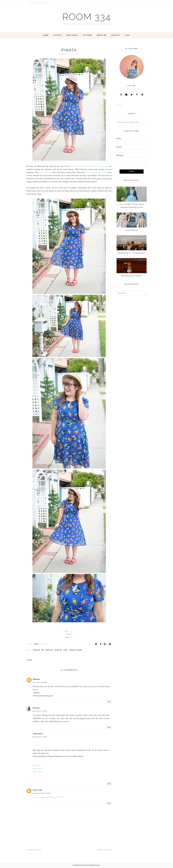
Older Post (103, 850)
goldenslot (37, 766)
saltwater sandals (76, 650)
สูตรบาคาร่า (38, 769)
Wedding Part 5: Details (132, 276)
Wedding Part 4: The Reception (132, 253)
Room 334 (86, 17)
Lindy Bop (71, 631)
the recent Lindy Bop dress (96, 172)
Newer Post (35, 850)
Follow (119, 105)
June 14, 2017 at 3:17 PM (40, 711)
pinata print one (45, 172)
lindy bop (49, 650)
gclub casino (37, 772)
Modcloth (71, 637)
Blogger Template (95, 865)
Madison (36, 679)
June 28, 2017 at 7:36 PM (40, 737)
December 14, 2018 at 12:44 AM (42, 793)
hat (43, 650)
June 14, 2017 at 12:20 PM (40, 682)
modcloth (58, 650)
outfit (65, 650)
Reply (109, 702)
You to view (37, 790)
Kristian (36, 708)
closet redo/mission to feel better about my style (89, 166)
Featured (36, 650)
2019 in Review (132, 230)
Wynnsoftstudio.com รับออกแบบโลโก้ (48, 797)
